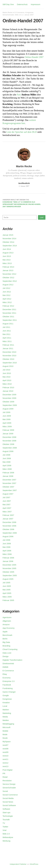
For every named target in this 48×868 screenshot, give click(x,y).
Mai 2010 (7, 377)
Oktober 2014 (8, 242)
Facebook (7, 685)
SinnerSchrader (8, 15)
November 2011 (9, 313)
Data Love (7, 653)
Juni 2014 (7, 249)
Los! (42, 217)
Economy (7, 678)
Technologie (8, 816)
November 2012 (9, 274)
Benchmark (7, 635)
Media (5, 717)
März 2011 (7, 341)
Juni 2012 (7, 292)
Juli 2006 (6, 540)
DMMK (6, 667)
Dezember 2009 (9, 395)
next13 (5, 766)
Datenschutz (22, 4)
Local (5, 706)
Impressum (35, 4)
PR (4, 773)
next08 (5, 749)
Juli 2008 (6, 455)
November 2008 (9, 441)
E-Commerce (20, 12)
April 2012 (7, 299)
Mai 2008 (7, 462)
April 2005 (7, 593)
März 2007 (7, 512)
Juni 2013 (7, 256)
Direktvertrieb (8, 663)
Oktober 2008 (8, 444)
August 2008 (8, 451)
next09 (5, 752)
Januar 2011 (8, 348)
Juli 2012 (6, 288)
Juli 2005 (6, 583)
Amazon (6, 624)
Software (6, 809)
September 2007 (10, 490)
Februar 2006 (8, 558)
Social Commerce (10, 795)
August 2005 (8, 579)
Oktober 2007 (8, 487)
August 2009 (8, 409)
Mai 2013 (7, 260)
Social (5, 791)
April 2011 (7, 338)
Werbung (6, 841)
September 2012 (10, 281)
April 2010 (7, 380)
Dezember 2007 (9, 480)
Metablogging (8, 724)
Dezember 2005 (9, 565)
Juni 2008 (7, 458)
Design (6, 656)
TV (4, 823)
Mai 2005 (7, 590)
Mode (5, 734)
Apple (5, 632)
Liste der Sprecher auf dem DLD (22, 132)
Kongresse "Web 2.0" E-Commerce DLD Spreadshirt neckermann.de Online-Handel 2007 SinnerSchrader (22, 204)
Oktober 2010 (8, 359)
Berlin (5, 639)
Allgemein (7, 621)
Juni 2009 (7, 416)
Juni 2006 (7, 544)
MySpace (7, 742)
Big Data (6, 642)
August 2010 (8, 366)
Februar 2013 (8, 267)
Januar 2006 (8, 561)
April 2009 (7, 423)
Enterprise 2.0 (9, 681)
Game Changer (9, 692)
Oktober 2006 (8, 529)
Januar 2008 (8, 476)
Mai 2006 (7, 547)
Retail (5, 777)
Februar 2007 (8, 515)
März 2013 (7, 263)
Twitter (5, 827)
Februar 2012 (8, 306)
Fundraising (8, 688)
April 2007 (7, 508)
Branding (6, 646)
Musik (5, 738)
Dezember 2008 (9, 437)
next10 (5, 756)
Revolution (7, 781)
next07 (5, 745)
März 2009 (7, 426)
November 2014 (9, 238)
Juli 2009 (6, 412)
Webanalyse (8, 837)
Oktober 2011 (8, 317)
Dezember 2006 (9, 522)
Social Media (8, 798)
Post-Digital (7, 770)
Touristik (6, 820)
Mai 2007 (7, 504)
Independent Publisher (18, 864)
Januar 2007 (8, 519)
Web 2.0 (18, 15)
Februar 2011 (8, 345)
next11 (5, 759)
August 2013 (8, 253)
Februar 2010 (8, 387)
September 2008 (10, 448)
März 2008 (7, 469)
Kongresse (29, 12)
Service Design (9, 784)
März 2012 (7, 302)
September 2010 (10, 363)
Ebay (5, 674)
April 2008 (7, 465)
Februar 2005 (8, 600)
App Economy (9, 628)
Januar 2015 (8, 235)
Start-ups (6, 812)
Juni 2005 (7, 586)
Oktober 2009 (8, 402)
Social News (8, 802)
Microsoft (6, 727)
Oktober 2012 (8, 277)
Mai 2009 (7, 419)
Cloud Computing (10, 649)
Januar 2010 (8, 391)
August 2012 (8, 285)
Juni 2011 (7, 331)
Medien (6, 720)
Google (6, 695)
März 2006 (7, 554)
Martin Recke (7, 12)
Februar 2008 (8, 473)
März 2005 (7, 597)
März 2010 (7, 384)
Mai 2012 (7, 295)
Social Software (9, 805)
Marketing (7, 713)
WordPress (34, 864)
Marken (6, 710)
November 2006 (9, 526)
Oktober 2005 (8, 572)
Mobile (5, 731)
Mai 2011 (7, 334)
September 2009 (10, 405)
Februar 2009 (8, 430)
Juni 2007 (7, 501)
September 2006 (10, 533)
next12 (5, 763)
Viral (4, 830)
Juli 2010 (6, 370)
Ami (19, 95)
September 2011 (10, 320)
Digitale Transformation (12, 660)
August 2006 (8, 536)
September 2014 (10, 246)
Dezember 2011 (9, 309)
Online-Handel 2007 (34, 57)
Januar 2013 (8, 270)
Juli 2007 (6, 497)
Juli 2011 (6, 327)
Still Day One (8, 4)
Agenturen (7, 617)
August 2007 (8, 494)
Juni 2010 (7, 373)
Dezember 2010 (9, 352)
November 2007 (9, 483)
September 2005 (10, 575)
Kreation (6, 702)
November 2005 (9, 568)
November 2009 (9, 398)
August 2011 (8, 324)
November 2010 (9, 356)
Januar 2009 (8, 434)
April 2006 (7, 551)
